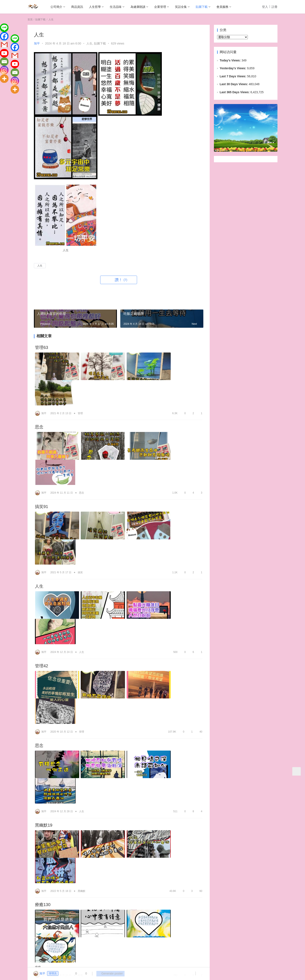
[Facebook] (4, 36)
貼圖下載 (202, 7)
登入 (265, 7)
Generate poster (109, 974)
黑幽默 (82, 701)
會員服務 (222, 7)
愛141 (41, 825)
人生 (89, 43)
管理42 (42, 558)
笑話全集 (181, 7)
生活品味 (116, 7)
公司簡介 (56, 7)
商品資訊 (77, 7)
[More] (4, 79)
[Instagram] (4, 70)
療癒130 (43, 715)
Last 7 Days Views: (233, 76)
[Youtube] (4, 53)
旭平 (37, 43)
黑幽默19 (44, 662)
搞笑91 (42, 453)
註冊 (274, 7)
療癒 (80, 758)
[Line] (4, 28)
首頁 (30, 19)
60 (199, 701)
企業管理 (160, 7)
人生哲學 (95, 7)
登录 (40, 915)
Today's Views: (231, 60)
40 (199, 596)
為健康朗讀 (138, 7)
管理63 (42, 348)
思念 (39, 400)
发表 (194, 915)
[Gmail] (4, 45)
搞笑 (80, 491)
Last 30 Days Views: (234, 84)
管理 (80, 386)
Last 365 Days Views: (235, 92)
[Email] (4, 62)
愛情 (82, 810)
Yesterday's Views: (233, 68)
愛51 (39, 772)
